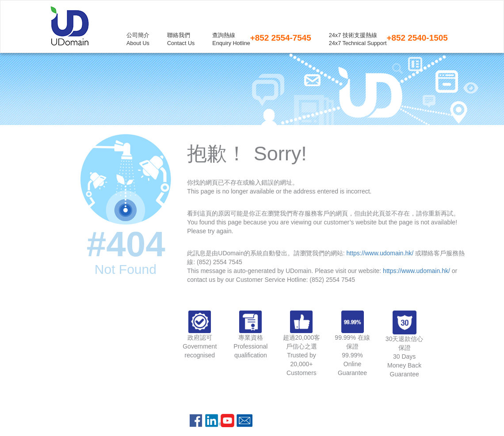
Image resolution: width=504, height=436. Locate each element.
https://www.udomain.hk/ (380, 253)
